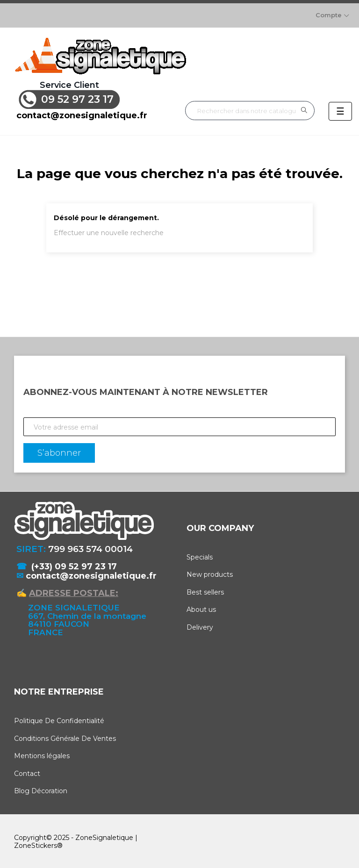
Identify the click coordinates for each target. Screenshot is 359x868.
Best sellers (205, 590)
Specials (200, 555)
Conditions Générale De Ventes (65, 737)
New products (210, 573)
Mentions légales (42, 754)
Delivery (200, 625)
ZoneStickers (36, 844)
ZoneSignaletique (104, 836)
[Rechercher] (250, 109)
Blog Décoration (41, 789)
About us (201, 608)
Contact (27, 772)
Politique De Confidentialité (59, 719)
